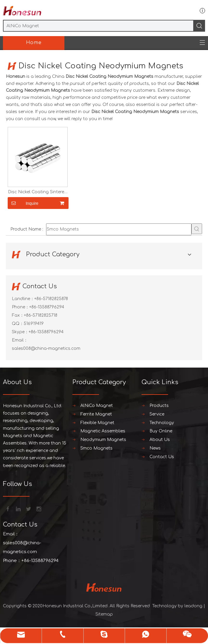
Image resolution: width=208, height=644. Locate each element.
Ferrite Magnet (96, 414)
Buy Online (161, 431)
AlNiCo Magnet (97, 406)
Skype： (20, 332)
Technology (162, 423)
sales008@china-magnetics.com (46, 348)
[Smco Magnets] (119, 229)
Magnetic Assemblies (103, 431)
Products (159, 406)
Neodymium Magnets (103, 440)
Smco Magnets (96, 448)
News (155, 448)
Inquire (23, 203)
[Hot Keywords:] (197, 229)
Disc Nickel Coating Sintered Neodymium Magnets (38, 192)
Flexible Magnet (97, 423)
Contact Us (162, 457)
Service (157, 414)
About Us (160, 440)
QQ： (18, 324)
